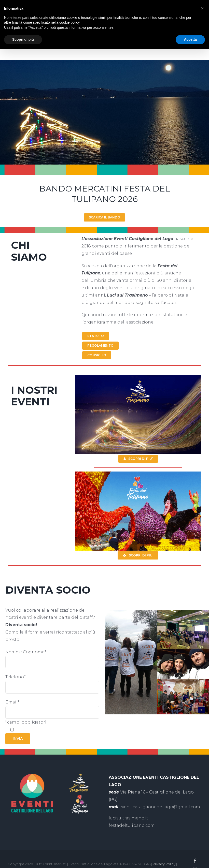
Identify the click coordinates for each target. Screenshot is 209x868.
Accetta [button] (190, 39)
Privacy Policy (164, 864)
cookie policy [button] (69, 22)
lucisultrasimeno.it (128, 818)
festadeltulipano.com (132, 825)
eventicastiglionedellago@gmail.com (160, 807)
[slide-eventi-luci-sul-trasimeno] (138, 377)
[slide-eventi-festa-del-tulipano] (138, 473)
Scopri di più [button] (23, 39)
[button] (202, 8)
